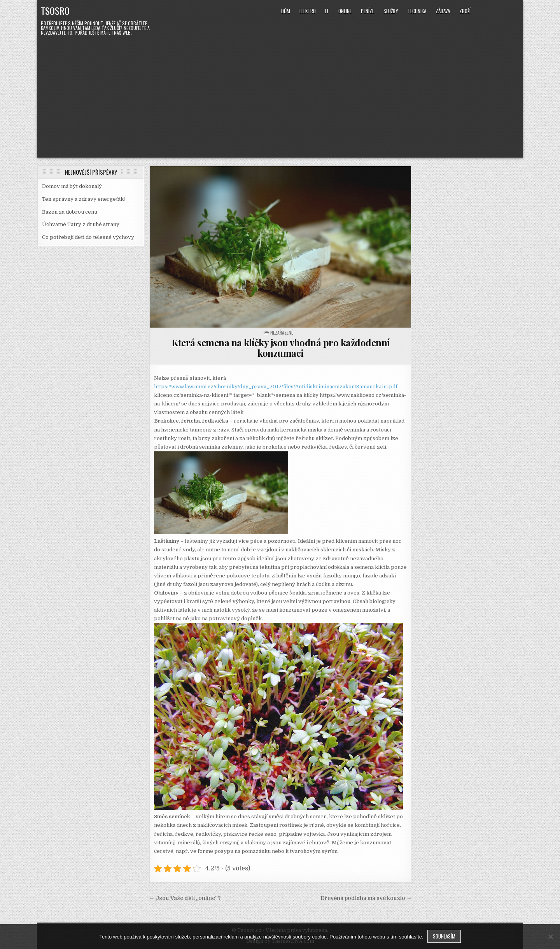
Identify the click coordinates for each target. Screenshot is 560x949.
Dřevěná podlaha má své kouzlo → (366, 898)
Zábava (443, 11)
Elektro (308, 11)
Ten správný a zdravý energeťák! (83, 199)
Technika (417, 11)
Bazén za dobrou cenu (70, 212)
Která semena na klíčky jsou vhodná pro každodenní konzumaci (281, 347)
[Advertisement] (280, 95)
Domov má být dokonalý (72, 186)
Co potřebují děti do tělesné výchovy (88, 237)
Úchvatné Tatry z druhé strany (81, 224)
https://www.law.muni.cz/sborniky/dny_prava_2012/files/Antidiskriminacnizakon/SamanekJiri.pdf (276, 387)
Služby (391, 11)
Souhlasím (444, 936)
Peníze (367, 11)
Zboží (465, 11)
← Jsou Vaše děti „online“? (185, 898)
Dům (286, 11)
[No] (550, 937)
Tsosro (55, 11)
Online (345, 11)
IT (327, 11)
